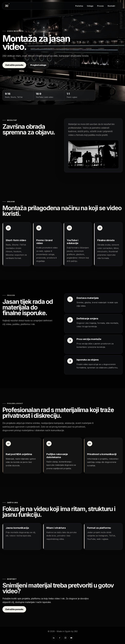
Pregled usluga (38, 65)
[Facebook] (60, 638)
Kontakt (111, 6)
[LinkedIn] (54, 638)
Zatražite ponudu (14, 65)
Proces (100, 6)
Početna (79, 6)
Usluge (90, 6)
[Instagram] (65, 638)
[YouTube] (71, 638)
